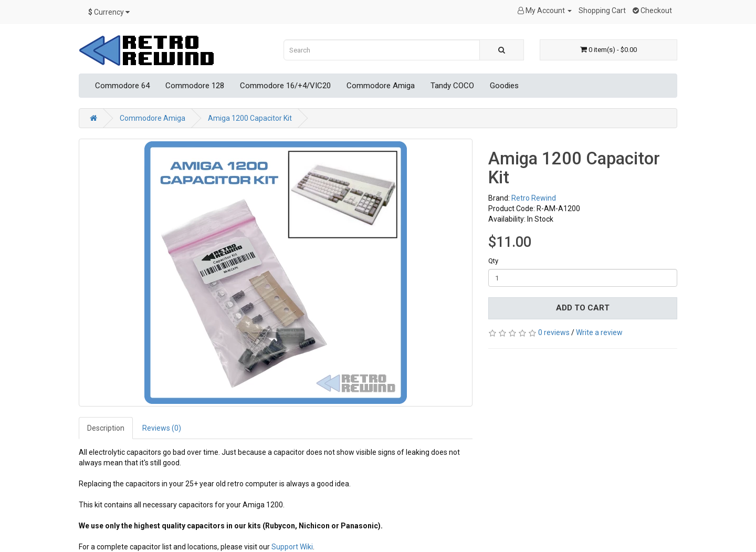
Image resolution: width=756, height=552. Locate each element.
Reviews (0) (162, 428)
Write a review (599, 332)
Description (106, 428)
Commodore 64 (122, 86)
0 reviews (554, 332)
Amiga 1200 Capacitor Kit (250, 118)
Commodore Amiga (381, 86)
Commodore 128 (195, 86)
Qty (493, 261)
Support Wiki (292, 547)
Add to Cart (583, 308)
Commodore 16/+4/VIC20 (285, 86)
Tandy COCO (452, 86)
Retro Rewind (534, 198)
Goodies (504, 86)
